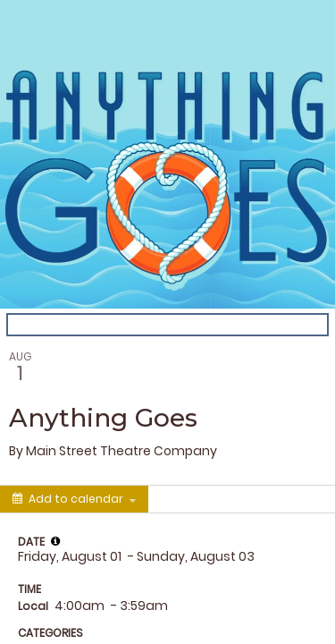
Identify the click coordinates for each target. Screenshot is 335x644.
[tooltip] (55, 541)
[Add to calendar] (74, 499)
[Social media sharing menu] (181, 499)
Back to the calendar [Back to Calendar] (75, 325)
